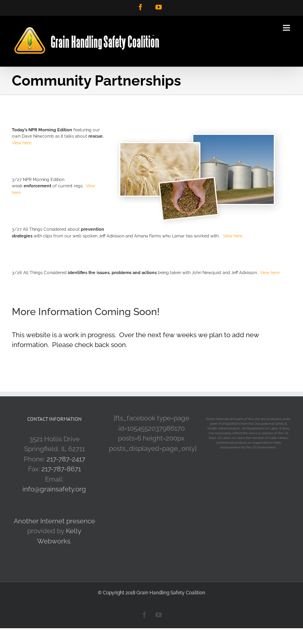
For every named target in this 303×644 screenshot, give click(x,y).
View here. (22, 143)
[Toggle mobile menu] (287, 28)
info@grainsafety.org (54, 489)
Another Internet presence (54, 521)
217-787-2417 (66, 459)
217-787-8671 (61, 469)
